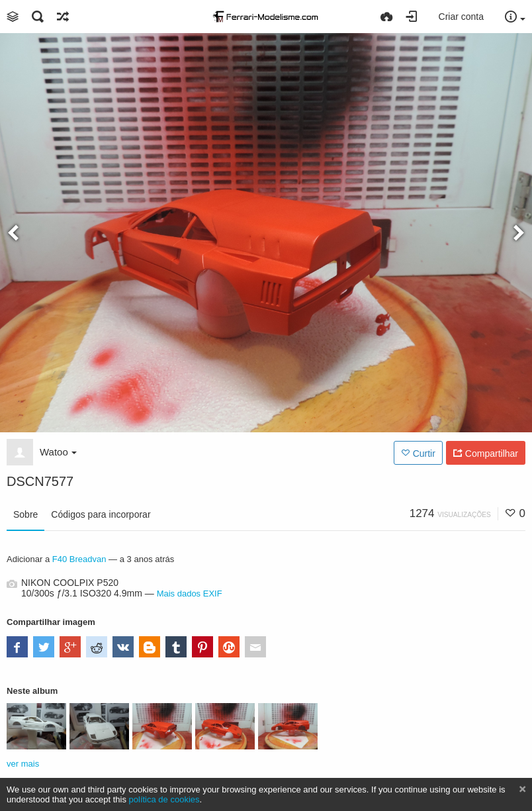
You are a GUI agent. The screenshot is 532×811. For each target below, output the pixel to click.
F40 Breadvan (79, 559)
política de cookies (164, 799)
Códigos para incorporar (101, 514)
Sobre (25, 514)
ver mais (23, 764)
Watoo (58, 452)
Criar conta (461, 17)
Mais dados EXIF (190, 594)
